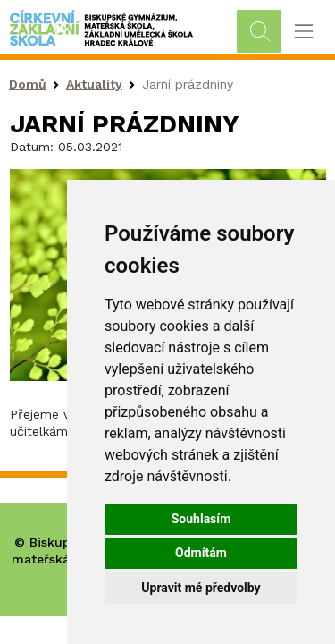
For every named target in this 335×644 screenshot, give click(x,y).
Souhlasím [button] (201, 519)
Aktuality (94, 84)
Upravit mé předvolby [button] (201, 588)
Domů (28, 84)
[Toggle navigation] (303, 32)
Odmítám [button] (201, 553)
